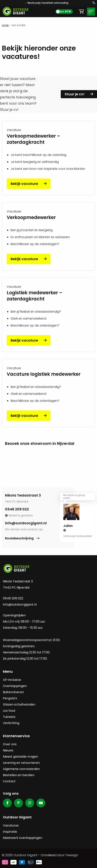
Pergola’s (10, 698)
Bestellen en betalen (19, 775)
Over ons (10, 744)
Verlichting (11, 723)
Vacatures (11, 825)
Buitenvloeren (13, 692)
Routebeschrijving (20, 538)
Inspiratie (10, 832)
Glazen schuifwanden (19, 704)
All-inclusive (12, 680)
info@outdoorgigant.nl (26, 523)
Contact (9, 781)
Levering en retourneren (21, 763)
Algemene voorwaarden (21, 769)
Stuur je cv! (75, 94)
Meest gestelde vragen (20, 757)
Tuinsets (9, 717)
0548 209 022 (17, 509)
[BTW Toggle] (64, 12)
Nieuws (8, 750)
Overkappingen (15, 686)
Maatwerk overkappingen (23, 838)
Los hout (9, 711)
